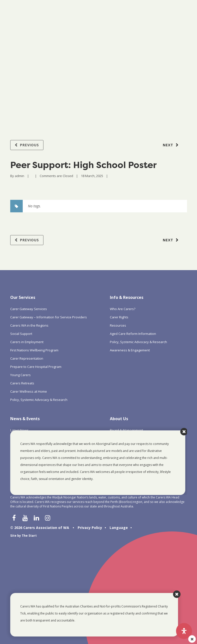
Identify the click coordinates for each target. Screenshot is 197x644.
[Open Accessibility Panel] (184, 631)
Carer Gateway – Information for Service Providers (49, 317)
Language (119, 528)
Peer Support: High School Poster (83, 165)
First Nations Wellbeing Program (34, 350)
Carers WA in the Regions (29, 325)
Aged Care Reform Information (133, 334)
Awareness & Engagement (130, 350)
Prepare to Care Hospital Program (36, 367)
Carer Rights (119, 317)
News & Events (25, 419)
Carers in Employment (27, 342)
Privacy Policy (90, 528)
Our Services (23, 297)
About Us (119, 419)
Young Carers (20, 375)
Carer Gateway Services (29, 309)
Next (168, 145)
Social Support (21, 334)
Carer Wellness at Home (29, 391)
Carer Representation (27, 358)
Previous (29, 145)
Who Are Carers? (123, 309)
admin (19, 176)
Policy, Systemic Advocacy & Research (39, 400)
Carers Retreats (22, 383)
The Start (29, 536)
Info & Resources (127, 297)
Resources (118, 325)
